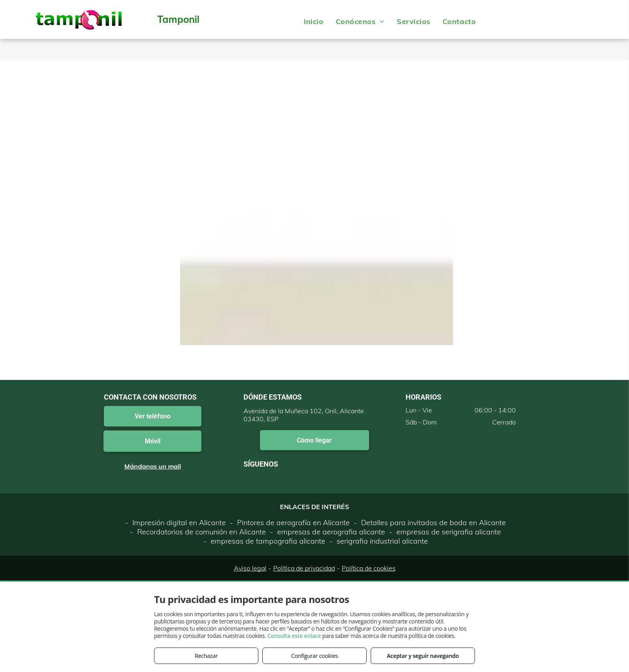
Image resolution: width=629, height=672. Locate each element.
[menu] (611, 19)
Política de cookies (369, 568)
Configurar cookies (315, 656)
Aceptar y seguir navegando (423, 656)
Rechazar (206, 656)
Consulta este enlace (294, 636)
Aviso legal (250, 568)
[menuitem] (313, 21)
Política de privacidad (304, 568)
